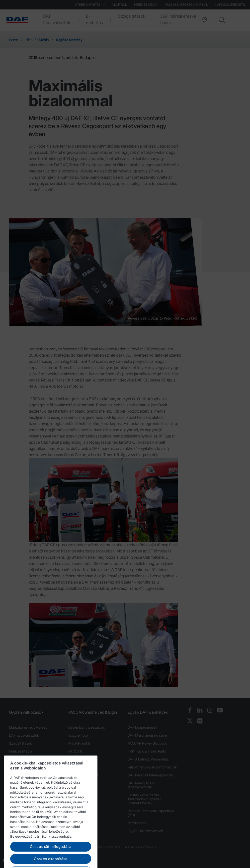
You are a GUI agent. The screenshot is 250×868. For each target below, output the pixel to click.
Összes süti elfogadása (51, 860)
